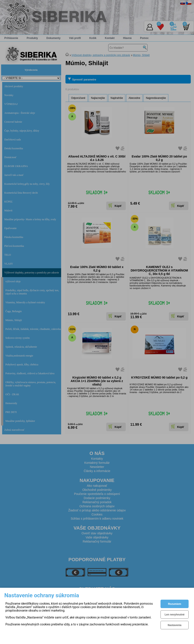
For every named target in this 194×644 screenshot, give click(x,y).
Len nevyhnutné (175, 615)
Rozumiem (175, 604)
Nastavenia (174, 625)
